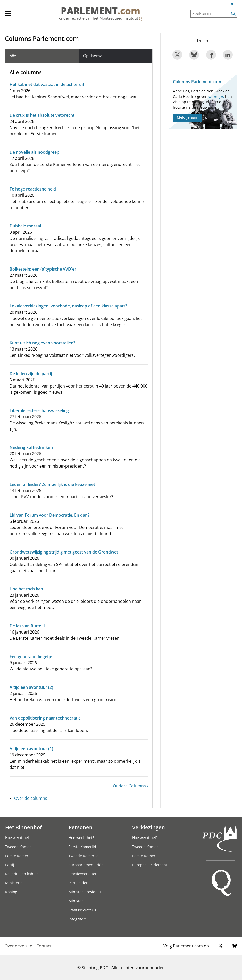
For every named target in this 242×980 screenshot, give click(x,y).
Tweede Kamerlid (84, 856)
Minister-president (85, 892)
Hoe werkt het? (81, 838)
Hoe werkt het (17, 838)
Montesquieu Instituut (119, 18)
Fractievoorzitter (83, 874)
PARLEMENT (101, 11)
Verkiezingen (149, 827)
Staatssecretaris (82, 910)
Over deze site (18, 946)
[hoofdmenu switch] (8, 15)
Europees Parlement (150, 865)
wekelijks (216, 96)
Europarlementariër (86, 865)
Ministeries (15, 883)
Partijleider (78, 883)
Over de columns (31, 798)
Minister (76, 901)
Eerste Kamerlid (82, 847)
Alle (13, 56)
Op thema (93, 56)
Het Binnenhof (23, 827)
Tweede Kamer (18, 847)
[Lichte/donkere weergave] (235, 5)
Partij (10, 865)
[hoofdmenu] (11, 15)
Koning (11, 892)
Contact (44, 946)
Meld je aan (187, 117)
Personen (81, 827)
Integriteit (77, 919)
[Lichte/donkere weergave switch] (235, 4)
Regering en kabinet (23, 874)
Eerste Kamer (17, 856)
